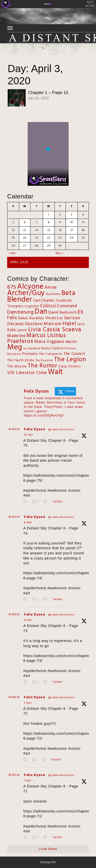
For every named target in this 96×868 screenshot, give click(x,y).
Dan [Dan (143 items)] (41, 312)
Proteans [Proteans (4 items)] (30, 354)
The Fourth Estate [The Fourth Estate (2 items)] (21, 360)
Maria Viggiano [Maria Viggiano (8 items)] (49, 342)
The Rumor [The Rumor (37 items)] (42, 366)
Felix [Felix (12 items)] (12, 318)
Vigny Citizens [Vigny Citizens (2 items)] (69, 367)
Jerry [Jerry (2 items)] (81, 324)
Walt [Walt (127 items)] (56, 372)
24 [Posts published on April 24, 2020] (72, 238)
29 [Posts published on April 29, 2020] (49, 246)
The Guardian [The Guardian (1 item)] (44, 361)
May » (60, 253)
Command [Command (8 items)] (67, 306)
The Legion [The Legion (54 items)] (70, 360)
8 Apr (28, 523)
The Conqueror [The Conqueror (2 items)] (51, 354)
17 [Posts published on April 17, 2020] (72, 230)
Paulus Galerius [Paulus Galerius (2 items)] (53, 349)
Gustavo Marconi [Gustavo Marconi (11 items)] (43, 324)
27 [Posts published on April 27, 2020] (25, 246)
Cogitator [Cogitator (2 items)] (32, 306)
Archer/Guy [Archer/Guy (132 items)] (26, 293)
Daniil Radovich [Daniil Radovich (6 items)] (63, 313)
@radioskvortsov (61, 430)
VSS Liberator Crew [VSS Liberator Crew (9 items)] (27, 373)
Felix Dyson (35, 429)
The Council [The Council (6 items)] (74, 354)
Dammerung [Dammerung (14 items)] (20, 312)
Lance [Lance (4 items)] (22, 330)
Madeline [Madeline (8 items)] (17, 336)
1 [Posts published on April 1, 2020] (49, 215)
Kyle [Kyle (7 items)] (12, 330)
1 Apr (28, 781)
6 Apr (28, 620)
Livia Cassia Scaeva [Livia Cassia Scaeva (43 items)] (55, 330)
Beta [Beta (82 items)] (68, 293)
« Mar (12, 253)
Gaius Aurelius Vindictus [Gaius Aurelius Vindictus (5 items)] (40, 318)
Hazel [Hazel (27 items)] (69, 324)
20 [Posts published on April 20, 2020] (25, 238)
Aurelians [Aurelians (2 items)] (53, 294)
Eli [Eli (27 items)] (80, 312)
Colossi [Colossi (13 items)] (48, 306)
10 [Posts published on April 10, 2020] (72, 222)
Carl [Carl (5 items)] (37, 301)
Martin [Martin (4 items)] (71, 342)
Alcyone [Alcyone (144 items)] (30, 287)
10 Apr (29, 435)
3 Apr (28, 703)
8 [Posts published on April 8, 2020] (49, 222)
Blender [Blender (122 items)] (20, 300)
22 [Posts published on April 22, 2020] (49, 238)
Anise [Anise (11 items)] (51, 288)
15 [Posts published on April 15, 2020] (49, 230)
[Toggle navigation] (10, 28)
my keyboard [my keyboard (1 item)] (32, 349)
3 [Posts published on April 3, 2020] (72, 215)
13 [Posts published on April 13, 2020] (25, 230)
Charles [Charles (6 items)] (48, 301)
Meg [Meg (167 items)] (15, 347)
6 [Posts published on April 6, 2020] (25, 222)
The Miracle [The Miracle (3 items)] (17, 366)
